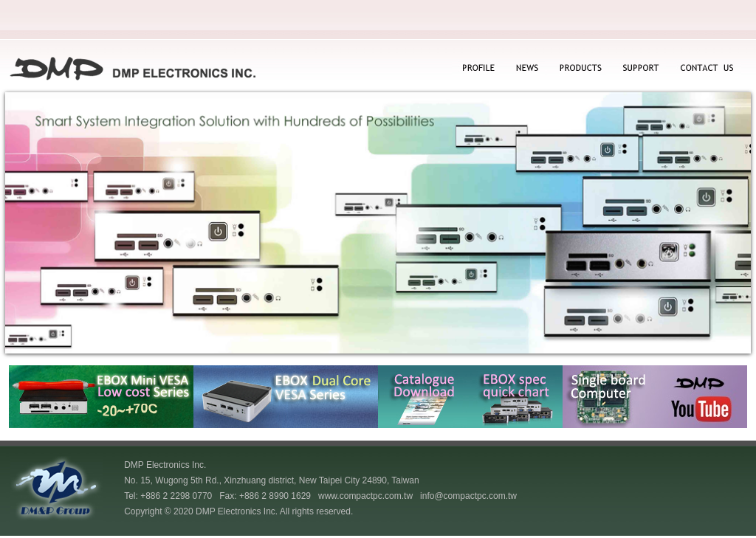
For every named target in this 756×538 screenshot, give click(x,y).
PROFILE (478, 69)
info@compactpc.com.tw (468, 496)
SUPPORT (641, 69)
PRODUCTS (580, 69)
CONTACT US (705, 69)
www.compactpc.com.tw (365, 496)
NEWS (525, 69)
